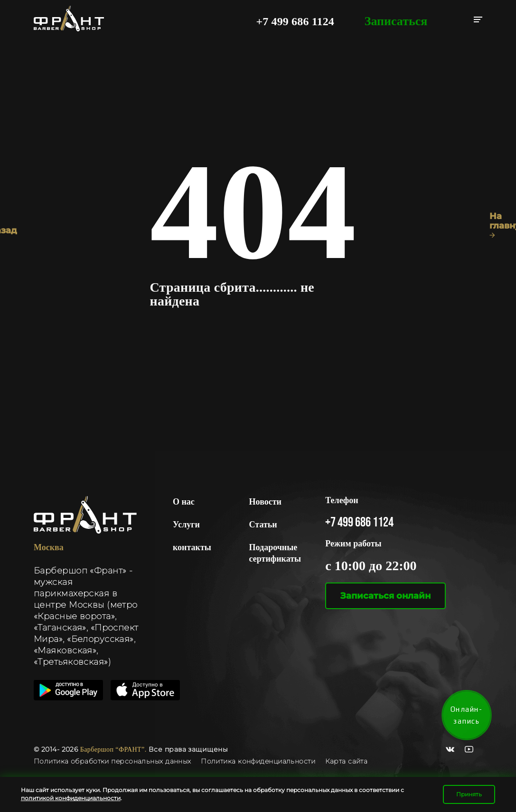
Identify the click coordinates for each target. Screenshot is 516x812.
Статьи (263, 525)
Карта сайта (347, 761)
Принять (469, 794)
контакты (192, 547)
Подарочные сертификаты (275, 553)
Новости (265, 502)
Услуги (186, 525)
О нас (184, 502)
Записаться (396, 21)
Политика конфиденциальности (258, 761)
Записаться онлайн (385, 596)
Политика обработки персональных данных (113, 761)
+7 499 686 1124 (295, 21)
